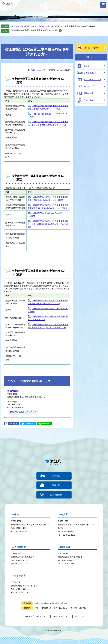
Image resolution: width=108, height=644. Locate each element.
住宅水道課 (44, 26)
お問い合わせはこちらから (25, 412)
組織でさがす (31, 26)
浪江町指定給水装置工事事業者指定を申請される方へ (35, 30)
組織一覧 (56, 485)
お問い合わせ (56, 495)
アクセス (56, 476)
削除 (60, 30)
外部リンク (79, 616)
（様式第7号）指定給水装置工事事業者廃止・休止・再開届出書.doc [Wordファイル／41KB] (48, 224)
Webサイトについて (61, 616)
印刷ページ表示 (38, 70)
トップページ (17, 26)
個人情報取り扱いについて (36, 616)
